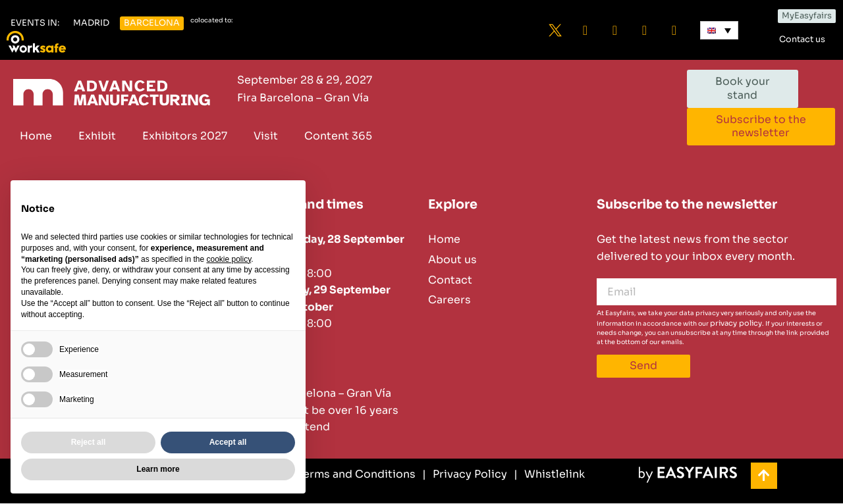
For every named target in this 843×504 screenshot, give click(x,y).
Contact (450, 280)
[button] (35, 23)
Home (36, 136)
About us (452, 260)
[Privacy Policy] (465, 475)
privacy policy (736, 323)
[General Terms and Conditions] (329, 475)
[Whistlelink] (549, 475)
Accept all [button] (228, 442)
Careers (449, 300)
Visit (266, 136)
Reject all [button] (89, 442)
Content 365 (338, 136)
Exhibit (97, 136)
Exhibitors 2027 (185, 136)
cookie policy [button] (229, 259)
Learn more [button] (158, 469)
